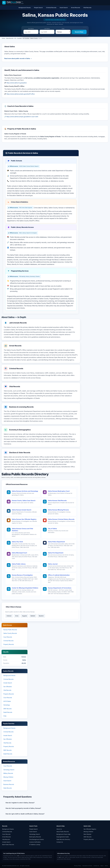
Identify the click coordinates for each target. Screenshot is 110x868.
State (63, 29)
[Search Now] (79, 32)
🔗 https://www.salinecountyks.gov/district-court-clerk (21, 117)
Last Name (47, 29)
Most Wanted (87, 834)
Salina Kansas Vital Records (57, 501)
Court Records (8, 637)
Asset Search (7, 781)
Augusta (24, 616)
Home (3, 38)
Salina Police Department (56, 542)
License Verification (35, 842)
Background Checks (9, 676)
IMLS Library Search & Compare (22, 233)
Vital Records (7, 690)
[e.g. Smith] (47, 32)
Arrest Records (7, 837)
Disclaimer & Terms (87, 866)
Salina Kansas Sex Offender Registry (24, 519)
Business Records (9, 784)
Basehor (41, 616)
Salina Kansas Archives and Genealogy (25, 491)
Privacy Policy (78, 866)
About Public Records (63, 832)
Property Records (9, 644)
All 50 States (7, 701)
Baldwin (33, 616)
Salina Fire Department (56, 553)
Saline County (34, 38)
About (102, 866)
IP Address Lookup (35, 845)
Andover (9, 616)
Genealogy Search (9, 770)
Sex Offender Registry (90, 829)
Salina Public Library (19, 564)
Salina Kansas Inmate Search (22, 510)
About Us (59, 829)
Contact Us (60, 842)
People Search (34, 829)
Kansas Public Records (10, 630)
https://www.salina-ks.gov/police (17, 83)
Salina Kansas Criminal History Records (61, 519)
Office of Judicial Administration (59, 575)
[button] (41, 803)
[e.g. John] (31, 32)
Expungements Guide (63, 837)
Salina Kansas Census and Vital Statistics (22, 530)
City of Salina (52, 529)
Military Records (8, 773)
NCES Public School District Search (23, 166)
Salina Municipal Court (19, 553)
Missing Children (8, 777)
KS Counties (26, 38)
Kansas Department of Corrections (60, 588)
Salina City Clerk (17, 542)
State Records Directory (63, 839)
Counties (19, 38)
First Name (31, 29)
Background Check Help (63, 834)
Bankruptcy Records (35, 837)
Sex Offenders (8, 687)
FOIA (5, 716)
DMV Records (7, 709)
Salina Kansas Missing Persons (58, 510)
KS (15, 38)
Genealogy (7, 705)
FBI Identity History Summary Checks (24, 277)
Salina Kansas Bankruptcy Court (59, 491)
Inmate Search (8, 683)
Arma (17, 616)
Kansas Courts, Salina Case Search (24, 501)
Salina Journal (53, 564)
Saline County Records (10, 633)
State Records (10, 38)
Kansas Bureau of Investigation (22, 575)
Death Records (8, 712)
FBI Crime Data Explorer (20, 208)
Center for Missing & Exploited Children (25, 588)
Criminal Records (8, 641)
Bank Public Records (8, 845)
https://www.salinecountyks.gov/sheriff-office (21, 94)
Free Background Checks (37, 839)
